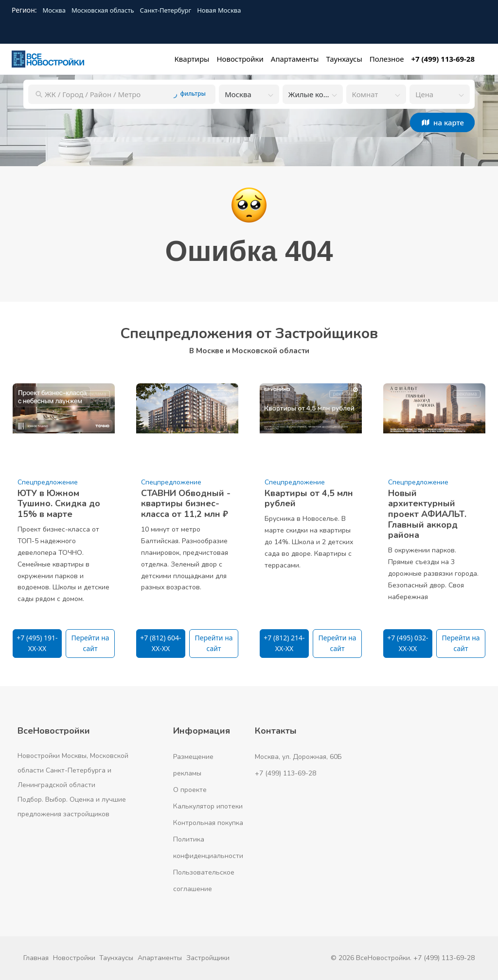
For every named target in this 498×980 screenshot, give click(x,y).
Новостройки (74, 958)
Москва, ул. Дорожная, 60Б (298, 757)
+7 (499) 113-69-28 (285, 773)
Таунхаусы (116, 958)
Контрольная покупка (208, 823)
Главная (36, 958)
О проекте (190, 790)
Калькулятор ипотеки (208, 806)
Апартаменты (160, 958)
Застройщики (208, 958)
